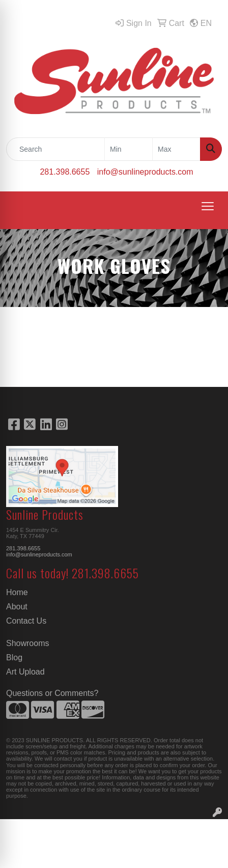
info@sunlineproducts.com (145, 172)
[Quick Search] (55, 149)
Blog (14, 657)
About (17, 607)
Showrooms (27, 643)
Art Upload (25, 672)
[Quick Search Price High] (176, 149)
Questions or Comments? (52, 693)
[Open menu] (208, 206)
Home (17, 592)
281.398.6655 (65, 172)
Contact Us (26, 621)
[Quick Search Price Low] (129, 149)
